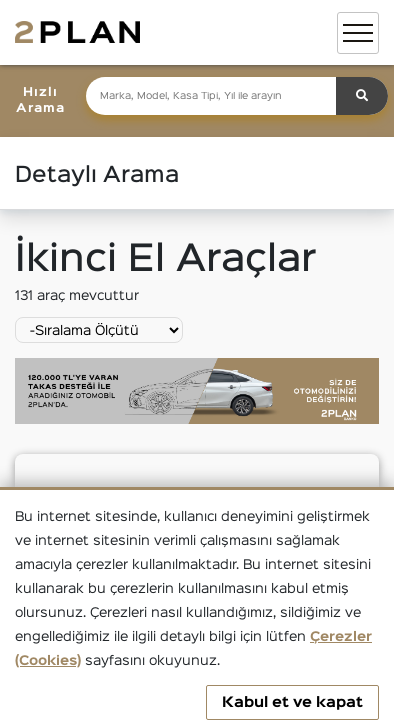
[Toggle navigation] (358, 33)
